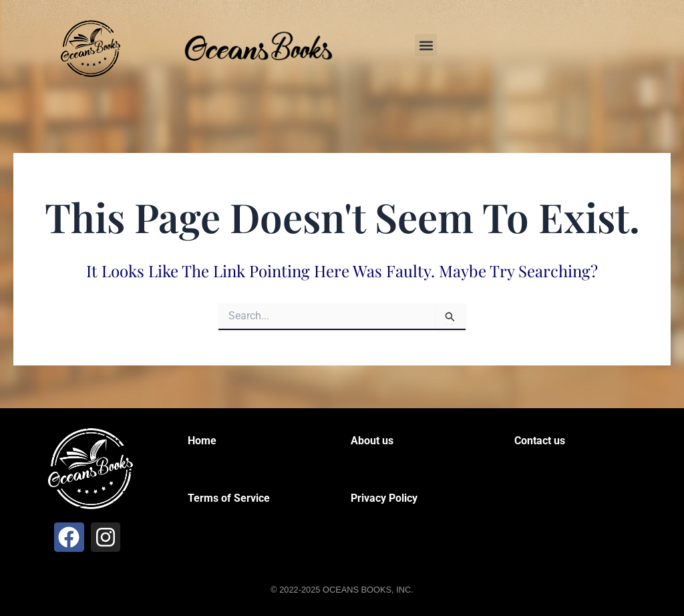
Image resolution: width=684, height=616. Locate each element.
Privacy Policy (384, 498)
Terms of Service (229, 498)
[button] (426, 45)
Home (202, 441)
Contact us (540, 441)
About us (372, 441)
